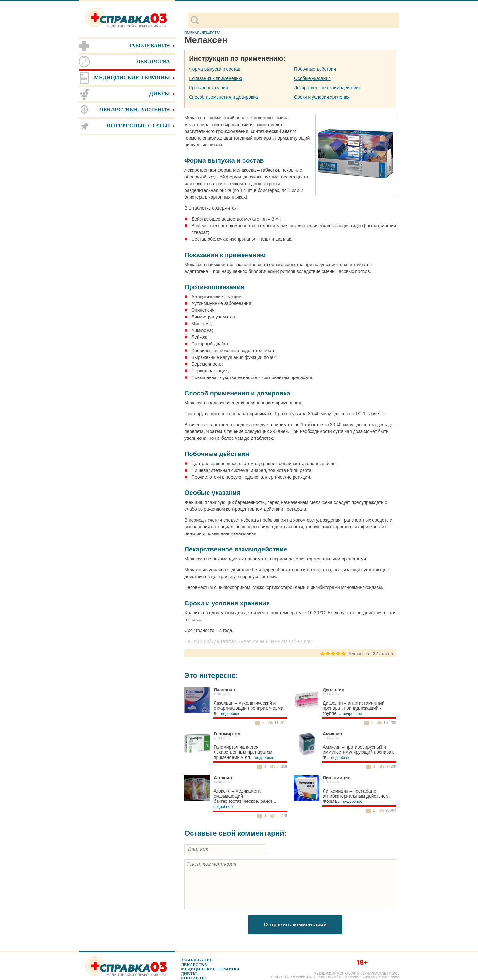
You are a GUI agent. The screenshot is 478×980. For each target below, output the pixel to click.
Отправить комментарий (295, 925)
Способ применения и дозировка (223, 97)
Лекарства (194, 964)
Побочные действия (315, 69)
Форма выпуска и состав (215, 69)
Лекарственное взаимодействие (328, 88)
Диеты (189, 973)
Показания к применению (215, 78)
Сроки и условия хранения (322, 97)
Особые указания (312, 78)
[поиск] (299, 20)
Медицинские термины (210, 969)
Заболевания (197, 960)
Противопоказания (208, 88)
